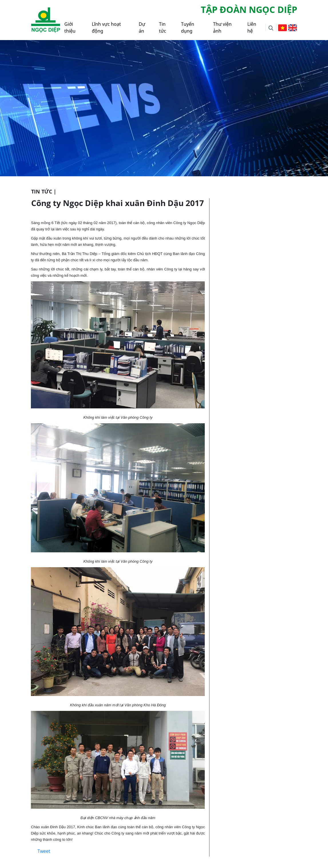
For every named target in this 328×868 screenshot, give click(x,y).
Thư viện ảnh (222, 27)
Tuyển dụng (188, 27)
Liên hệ (252, 27)
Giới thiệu (70, 27)
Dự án (142, 27)
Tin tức (163, 27)
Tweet (44, 851)
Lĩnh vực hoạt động (106, 27)
